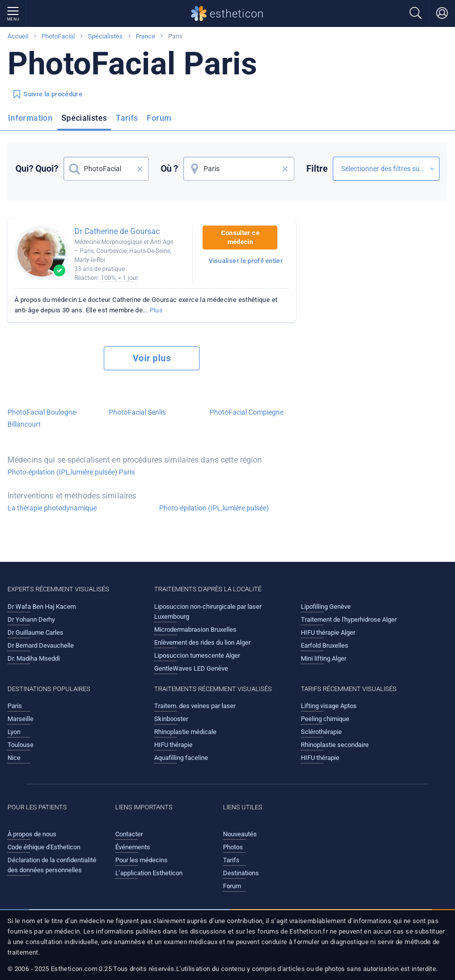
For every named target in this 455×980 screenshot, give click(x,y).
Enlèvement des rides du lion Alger (202, 642)
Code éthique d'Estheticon (44, 847)
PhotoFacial (58, 36)
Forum (159, 118)
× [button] (140, 169)
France (145, 36)
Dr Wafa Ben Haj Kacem (42, 607)
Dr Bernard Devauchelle (41, 645)
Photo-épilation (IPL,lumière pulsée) (214, 508)
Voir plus (152, 358)
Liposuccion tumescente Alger (197, 655)
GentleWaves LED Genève (191, 668)
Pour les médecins (141, 860)
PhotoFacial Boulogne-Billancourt (43, 418)
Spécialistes (105, 36)
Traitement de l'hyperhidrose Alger (349, 619)
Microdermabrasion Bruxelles (195, 629)
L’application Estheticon (149, 873)
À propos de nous (32, 834)
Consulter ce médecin (240, 237)
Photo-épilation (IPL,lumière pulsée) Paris (71, 472)
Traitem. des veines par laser (195, 706)
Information (30, 118)
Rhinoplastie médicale (185, 732)
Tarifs (127, 118)
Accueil (18, 36)
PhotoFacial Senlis (137, 412)
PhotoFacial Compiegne (246, 412)
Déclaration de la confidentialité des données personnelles (52, 865)
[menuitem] (32, 121)
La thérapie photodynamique (52, 508)
